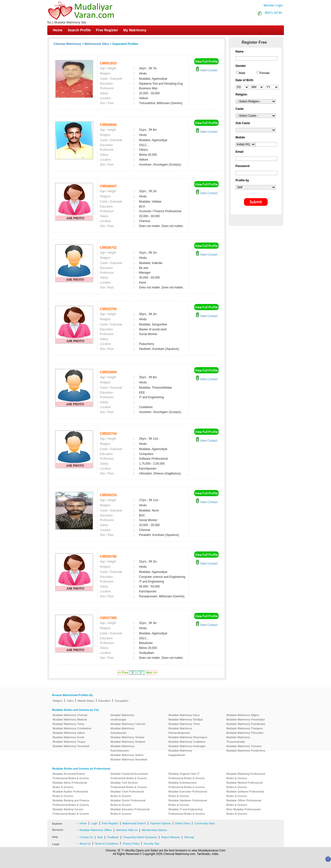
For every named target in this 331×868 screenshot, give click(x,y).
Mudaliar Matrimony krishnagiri (187, 746)
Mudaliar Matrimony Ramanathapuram (181, 731)
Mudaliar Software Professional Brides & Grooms (245, 794)
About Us (85, 844)
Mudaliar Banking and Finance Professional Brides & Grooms (71, 803)
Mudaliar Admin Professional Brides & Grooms (70, 785)
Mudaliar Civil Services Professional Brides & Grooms (129, 785)
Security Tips (151, 844)
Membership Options (154, 830)
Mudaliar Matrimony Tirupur (69, 742)
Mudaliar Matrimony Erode (69, 737)
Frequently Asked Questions (140, 837)
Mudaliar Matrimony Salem (69, 733)
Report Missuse (171, 837)
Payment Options (160, 823)
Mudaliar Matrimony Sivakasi (128, 742)
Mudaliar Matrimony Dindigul (186, 719)
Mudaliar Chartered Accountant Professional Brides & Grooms (129, 776)
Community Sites (204, 823)
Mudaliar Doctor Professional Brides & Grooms (128, 803)
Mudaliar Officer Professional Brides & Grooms (244, 803)
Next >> (151, 673)
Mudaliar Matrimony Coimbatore (72, 728)
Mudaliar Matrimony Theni (184, 724)
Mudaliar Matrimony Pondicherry (246, 751)
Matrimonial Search (134, 823)
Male (242, 73)
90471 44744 (273, 13)
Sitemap (189, 837)
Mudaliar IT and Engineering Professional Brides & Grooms (187, 811)
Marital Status (86, 701)
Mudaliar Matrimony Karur (184, 715)
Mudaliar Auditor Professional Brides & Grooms (70, 794)
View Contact (207, 70)
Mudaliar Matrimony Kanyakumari (123, 731)
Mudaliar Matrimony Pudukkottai (246, 724)
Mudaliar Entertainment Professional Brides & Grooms (187, 785)
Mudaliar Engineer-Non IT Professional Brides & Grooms (187, 776)
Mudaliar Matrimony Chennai (70, 715)
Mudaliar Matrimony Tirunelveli (71, 746)
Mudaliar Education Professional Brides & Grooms (130, 811)
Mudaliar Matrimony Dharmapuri (188, 737)
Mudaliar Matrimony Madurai (70, 719)
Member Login (273, 5)
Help (100, 837)
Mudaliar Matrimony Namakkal (129, 759)
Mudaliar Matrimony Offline (96, 830)
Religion (58, 701)
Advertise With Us (127, 830)
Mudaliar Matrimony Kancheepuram (123, 748)
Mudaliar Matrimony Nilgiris (243, 715)
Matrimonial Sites (97, 44)
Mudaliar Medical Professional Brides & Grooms (245, 785)
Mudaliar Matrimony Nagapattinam (181, 753)
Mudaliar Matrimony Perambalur (246, 719)
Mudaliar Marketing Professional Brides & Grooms (246, 776)
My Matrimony (135, 30)
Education (104, 701)
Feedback (113, 837)
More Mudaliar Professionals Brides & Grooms (244, 811)
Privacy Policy (131, 844)
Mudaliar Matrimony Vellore (127, 755)
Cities (70, 701)
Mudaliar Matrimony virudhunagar (123, 717)
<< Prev (123, 673)
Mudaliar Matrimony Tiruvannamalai (238, 739)
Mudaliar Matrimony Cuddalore (187, 742)
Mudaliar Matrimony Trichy (69, 724)
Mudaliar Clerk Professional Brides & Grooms (127, 794)
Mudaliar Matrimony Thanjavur (245, 728)
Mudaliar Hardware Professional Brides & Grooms (188, 803)
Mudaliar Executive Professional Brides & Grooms (188, 794)
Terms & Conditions (107, 844)
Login (94, 823)
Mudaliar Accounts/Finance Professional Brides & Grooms (71, 776)
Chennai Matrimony (67, 44)
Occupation (122, 701)
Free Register (107, 30)
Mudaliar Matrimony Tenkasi (128, 737)
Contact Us (86, 837)
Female (265, 73)
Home (58, 30)
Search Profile (79, 30)
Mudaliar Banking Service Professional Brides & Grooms (71, 811)
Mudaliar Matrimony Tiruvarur (244, 746)
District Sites (183, 823)
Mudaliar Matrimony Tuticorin (128, 724)
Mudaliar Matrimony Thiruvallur (245, 733)
